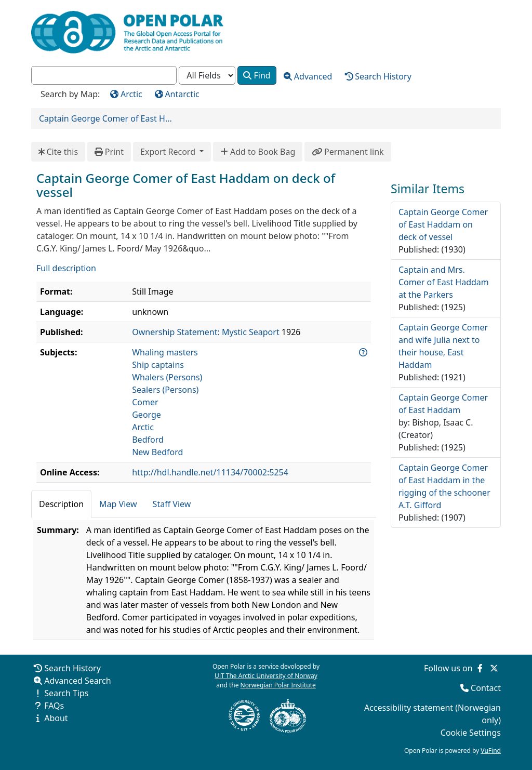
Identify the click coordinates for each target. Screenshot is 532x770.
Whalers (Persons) (167, 377)
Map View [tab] (118, 504)
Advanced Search (77, 681)
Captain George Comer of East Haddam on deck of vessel (443, 224)
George (147, 415)
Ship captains (158, 365)
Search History (72, 668)
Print (109, 152)
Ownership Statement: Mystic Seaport (205, 332)
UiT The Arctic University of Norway (266, 676)
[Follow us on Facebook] (480, 668)
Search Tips (66, 693)
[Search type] (207, 76)
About (56, 718)
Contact (486, 688)
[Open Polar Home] (127, 32)
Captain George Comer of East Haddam (443, 404)
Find (257, 75)
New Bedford (157, 452)
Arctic (143, 427)
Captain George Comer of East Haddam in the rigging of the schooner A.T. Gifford (444, 486)
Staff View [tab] (172, 504)
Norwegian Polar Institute (278, 685)
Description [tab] (61, 504)
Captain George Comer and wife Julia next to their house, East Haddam (443, 346)
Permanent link (348, 152)
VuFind (491, 751)
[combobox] (104, 76)
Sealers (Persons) (165, 390)
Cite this (58, 152)
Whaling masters (165, 352)
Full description (66, 268)
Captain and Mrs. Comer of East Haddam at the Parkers (444, 282)
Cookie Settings (471, 733)
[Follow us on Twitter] (494, 668)
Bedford (148, 440)
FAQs (54, 706)
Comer (145, 402)
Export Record (169, 152)
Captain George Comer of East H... (105, 118)
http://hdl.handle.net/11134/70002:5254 (210, 472)
